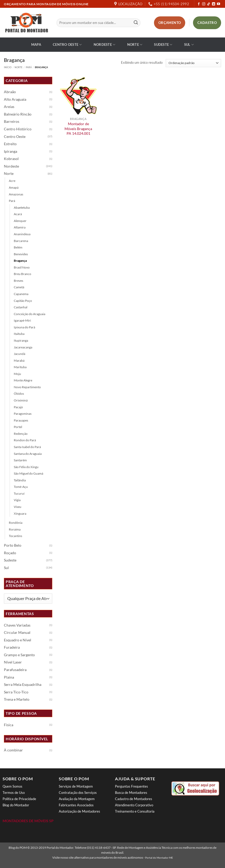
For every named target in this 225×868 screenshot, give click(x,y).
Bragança (20, 261)
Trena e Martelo (17, 699)
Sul (189, 45)
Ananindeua (22, 234)
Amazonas (16, 194)
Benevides (21, 254)
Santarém (20, 460)
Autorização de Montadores (79, 811)
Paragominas (23, 414)
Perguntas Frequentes (131, 786)
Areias (9, 107)
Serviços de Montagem (76, 786)
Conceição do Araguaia (30, 314)
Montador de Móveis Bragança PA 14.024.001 (78, 129)
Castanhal (21, 307)
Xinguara (20, 513)
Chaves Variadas (17, 625)
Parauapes (21, 420)
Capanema (21, 294)
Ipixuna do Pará (24, 327)
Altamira (20, 227)
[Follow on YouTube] (218, 4)
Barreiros (12, 122)
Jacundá (20, 354)
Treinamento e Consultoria (135, 811)
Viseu (18, 507)
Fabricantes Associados (76, 805)
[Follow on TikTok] (209, 4)
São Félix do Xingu (26, 467)
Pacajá (18, 407)
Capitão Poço (23, 301)
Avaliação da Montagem (77, 799)
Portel (18, 427)
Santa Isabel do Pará (27, 447)
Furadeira (12, 647)
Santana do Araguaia (28, 454)
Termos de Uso (14, 793)
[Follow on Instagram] (204, 4)
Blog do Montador (16, 805)
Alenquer (20, 221)
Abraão (10, 92)
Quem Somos (12, 786)
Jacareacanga (23, 347)
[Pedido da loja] (193, 63)
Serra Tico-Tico (16, 692)
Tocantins (15, 536)
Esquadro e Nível (18, 640)
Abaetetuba (22, 208)
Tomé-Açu (21, 487)
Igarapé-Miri (22, 320)
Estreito (10, 144)
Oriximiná (21, 400)
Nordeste (105, 45)
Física (9, 725)
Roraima (15, 529)
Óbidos (19, 394)
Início (8, 67)
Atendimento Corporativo (134, 805)
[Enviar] (136, 23)
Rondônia (16, 523)
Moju (17, 374)
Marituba (20, 367)
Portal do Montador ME (159, 858)
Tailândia (20, 480)
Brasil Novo (22, 267)
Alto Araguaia (15, 99)
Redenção (21, 434)
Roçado (10, 553)
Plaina (9, 677)
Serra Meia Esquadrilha (23, 685)
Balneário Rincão (18, 114)
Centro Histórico (18, 129)
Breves (18, 281)
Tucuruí (19, 493)
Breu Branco (22, 274)
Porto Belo (13, 545)
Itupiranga (21, 340)
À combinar (13, 750)
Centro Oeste (67, 45)
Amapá (14, 187)
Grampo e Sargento (19, 655)
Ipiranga (11, 151)
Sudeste (163, 45)
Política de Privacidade (19, 799)
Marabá (19, 360)
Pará (29, 67)
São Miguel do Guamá (28, 473)
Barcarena (21, 241)
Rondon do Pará (25, 440)
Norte (135, 45)
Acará (18, 214)
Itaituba (19, 334)
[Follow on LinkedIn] (214, 4)
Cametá (19, 287)
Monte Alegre (23, 380)
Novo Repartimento (27, 387)
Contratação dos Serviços (78, 793)
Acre (12, 181)
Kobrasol (11, 159)
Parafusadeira (15, 670)
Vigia (17, 500)
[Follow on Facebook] (199, 4)
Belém (18, 247)
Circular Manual (17, 633)
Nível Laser (13, 662)
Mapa (36, 44)
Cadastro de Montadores (134, 799)
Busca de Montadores (131, 793)
